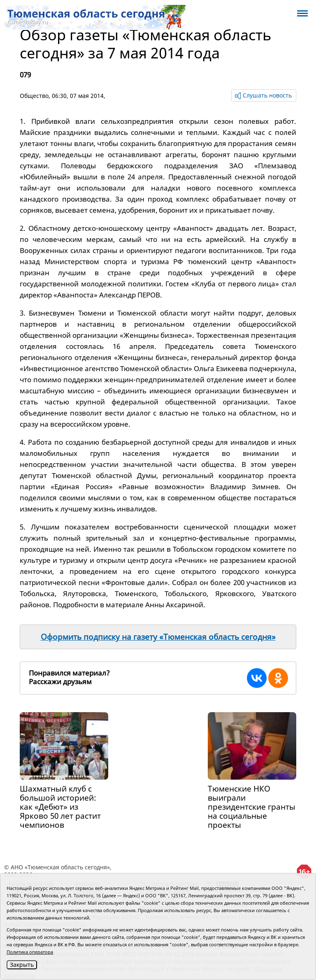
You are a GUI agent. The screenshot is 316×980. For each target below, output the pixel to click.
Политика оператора (30, 952)
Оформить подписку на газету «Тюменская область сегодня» (158, 637)
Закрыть (22, 965)
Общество (34, 96)
